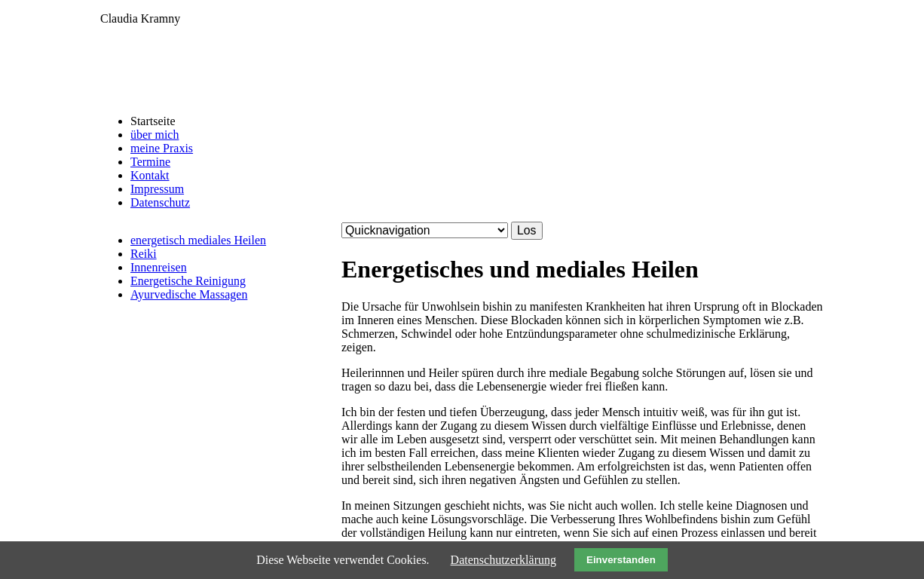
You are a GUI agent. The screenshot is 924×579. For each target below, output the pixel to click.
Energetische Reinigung (188, 281)
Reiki (144, 254)
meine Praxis (162, 148)
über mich (155, 135)
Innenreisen (159, 267)
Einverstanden (621, 560)
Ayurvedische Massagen (189, 294)
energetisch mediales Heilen (198, 240)
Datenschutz (160, 202)
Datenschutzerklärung (503, 560)
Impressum (157, 189)
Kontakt (150, 175)
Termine (150, 162)
